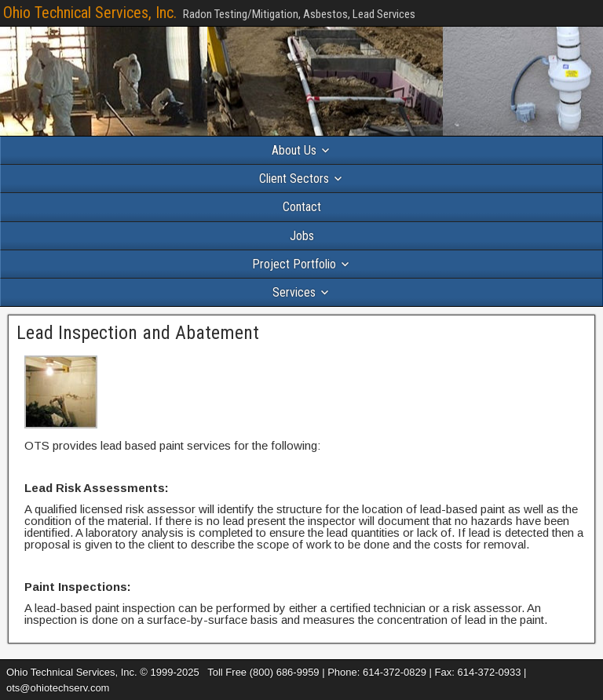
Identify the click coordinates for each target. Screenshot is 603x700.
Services (294, 292)
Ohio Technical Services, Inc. (90, 13)
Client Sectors (294, 179)
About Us (294, 150)
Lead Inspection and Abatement (138, 333)
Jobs (302, 236)
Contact (302, 207)
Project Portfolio (294, 264)
